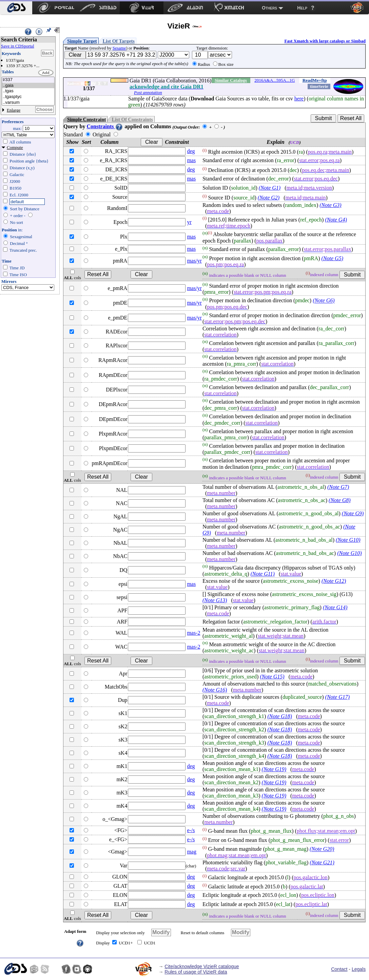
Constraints (105, 126)
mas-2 (193, 633)
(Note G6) (324, 301)
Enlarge (14, 110)
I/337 (28, 80)
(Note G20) (322, 849)
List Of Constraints (132, 119)
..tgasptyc (28, 97)
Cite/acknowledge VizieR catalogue (202, 966)
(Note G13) (215, 600)
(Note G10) (348, 540)
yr (189, 222)
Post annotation (148, 92)
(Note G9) (353, 513)
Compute (15, 147)
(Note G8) (339, 500)
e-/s (191, 830)
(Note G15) (272, 677)
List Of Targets (119, 41)
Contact (339, 969)
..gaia (28, 86)
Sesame (119, 48)
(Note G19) (274, 769)
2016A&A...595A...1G (275, 80)
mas (191, 160)
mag (192, 852)
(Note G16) (215, 690)
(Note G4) (336, 220)
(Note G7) (338, 487)
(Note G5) (332, 258)
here (299, 99)
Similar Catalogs (231, 80)
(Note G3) (330, 205)
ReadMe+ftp (315, 80)
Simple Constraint (86, 119)
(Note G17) (337, 697)
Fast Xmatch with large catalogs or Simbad (325, 41)
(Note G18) (279, 716)
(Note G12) (334, 581)
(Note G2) (269, 198)
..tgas (28, 91)
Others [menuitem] (269, 8)
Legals (359, 969)
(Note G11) (263, 574)
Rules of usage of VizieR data (196, 972)
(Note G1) (270, 188)
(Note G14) (335, 607)
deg (191, 151)
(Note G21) (322, 862)
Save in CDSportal (18, 46)
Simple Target (82, 41)
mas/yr (194, 261)
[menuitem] (16, 8)
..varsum (28, 103)
